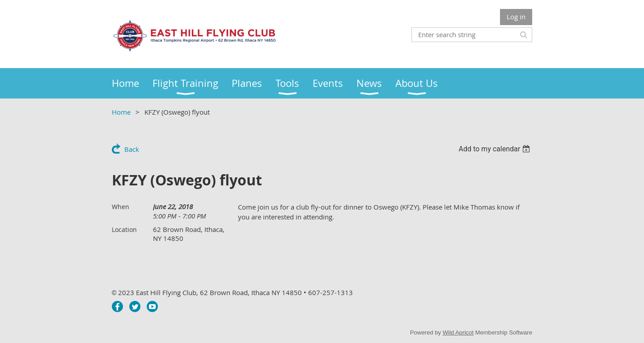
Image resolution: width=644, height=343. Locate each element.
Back (132, 149)
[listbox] (495, 149)
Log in (516, 17)
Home (121, 112)
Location (124, 229)
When (121, 207)
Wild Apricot (458, 332)
